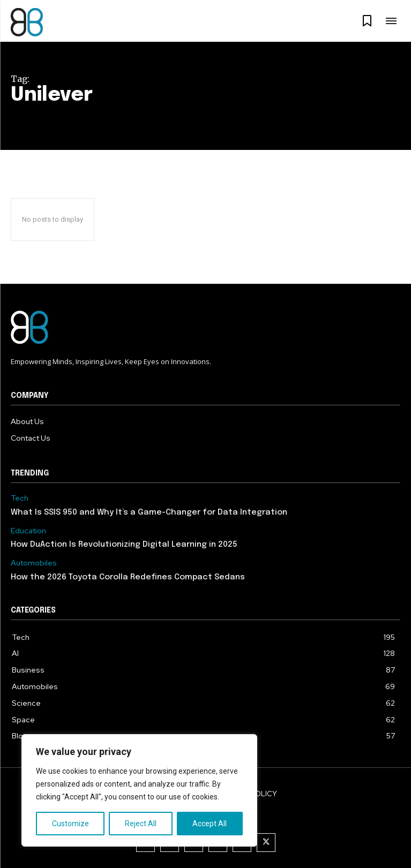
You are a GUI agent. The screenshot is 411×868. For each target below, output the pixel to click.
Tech (20, 498)
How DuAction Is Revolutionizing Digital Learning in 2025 (124, 545)
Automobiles (34, 563)
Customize (70, 824)
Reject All (141, 824)
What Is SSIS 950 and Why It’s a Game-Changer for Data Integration (149, 512)
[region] (139, 790)
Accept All (210, 824)
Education (28, 531)
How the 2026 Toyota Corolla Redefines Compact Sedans (128, 577)
